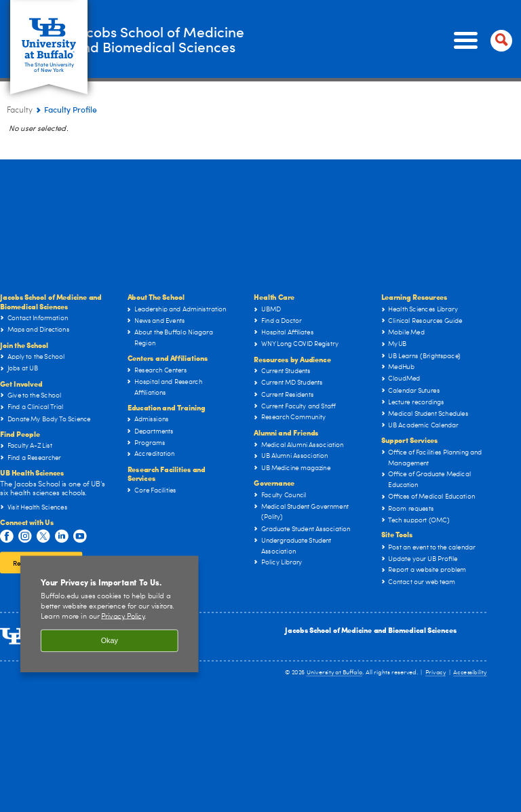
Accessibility (470, 673)
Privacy (436, 673)
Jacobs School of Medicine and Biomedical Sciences (371, 630)
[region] (110, 614)
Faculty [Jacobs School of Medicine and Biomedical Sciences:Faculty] (20, 111)
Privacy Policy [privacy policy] (123, 616)
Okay (110, 641)
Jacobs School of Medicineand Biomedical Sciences (220, 40)
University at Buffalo (335, 673)
